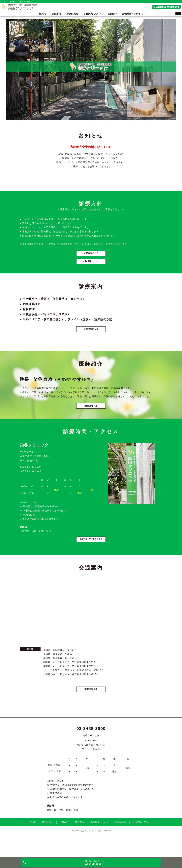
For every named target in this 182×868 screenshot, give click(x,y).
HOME (43, 14)
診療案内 (56, 14)
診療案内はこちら (91, 258)
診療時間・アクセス (133, 14)
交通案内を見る (91, 707)
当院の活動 (121, 841)
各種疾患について (93, 14)
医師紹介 (112, 14)
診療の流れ (72, 14)
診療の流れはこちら (91, 267)
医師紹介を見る (91, 419)
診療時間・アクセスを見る (91, 556)
